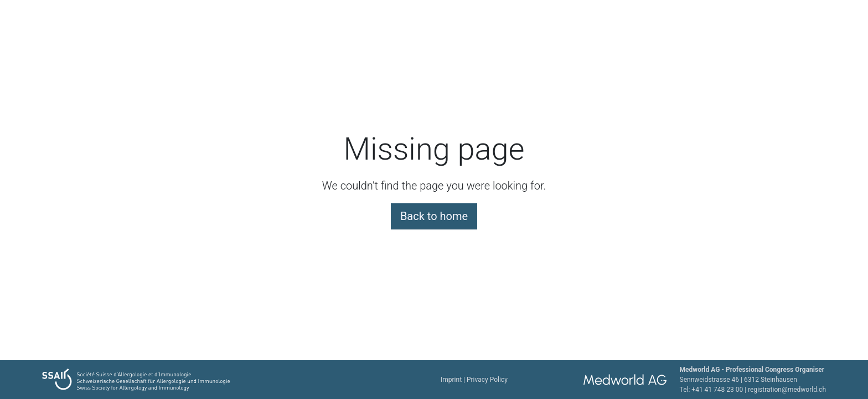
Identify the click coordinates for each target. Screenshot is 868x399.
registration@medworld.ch (787, 390)
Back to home (434, 216)
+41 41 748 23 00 (717, 390)
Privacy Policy (487, 380)
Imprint (451, 380)
